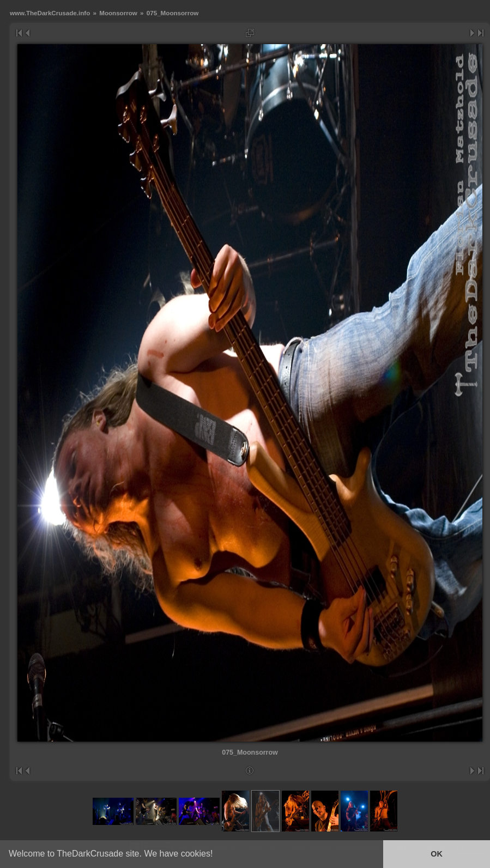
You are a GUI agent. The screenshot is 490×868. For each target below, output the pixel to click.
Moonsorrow (118, 13)
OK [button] (437, 854)
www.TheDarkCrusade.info (50, 13)
